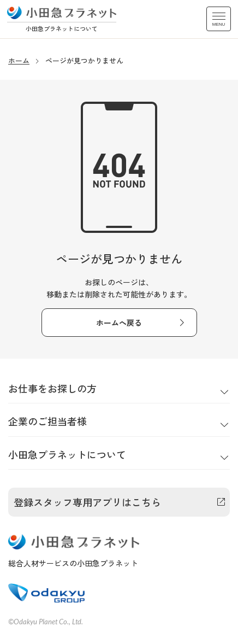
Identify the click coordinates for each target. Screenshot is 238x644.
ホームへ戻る (119, 323)
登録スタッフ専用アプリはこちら (87, 502)
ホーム (19, 60)
